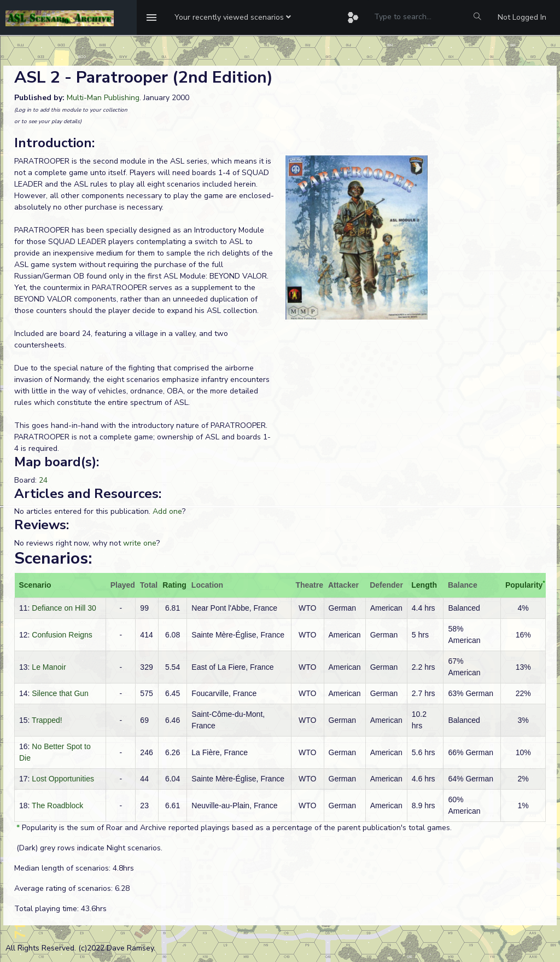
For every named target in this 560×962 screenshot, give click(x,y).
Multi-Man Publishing (103, 98)
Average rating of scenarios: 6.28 (72, 888)
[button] (233, 18)
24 (43, 480)
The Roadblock (57, 805)
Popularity (524, 585)
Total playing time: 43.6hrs (60, 909)
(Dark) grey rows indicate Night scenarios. (88, 848)
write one (140, 543)
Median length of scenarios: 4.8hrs (74, 868)
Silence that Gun (60, 693)
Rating (174, 585)
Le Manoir (49, 667)
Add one (167, 511)
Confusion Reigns (62, 635)
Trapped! (47, 720)
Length (424, 585)
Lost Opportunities (63, 779)
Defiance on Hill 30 (64, 608)
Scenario (35, 585)
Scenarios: (53, 558)
